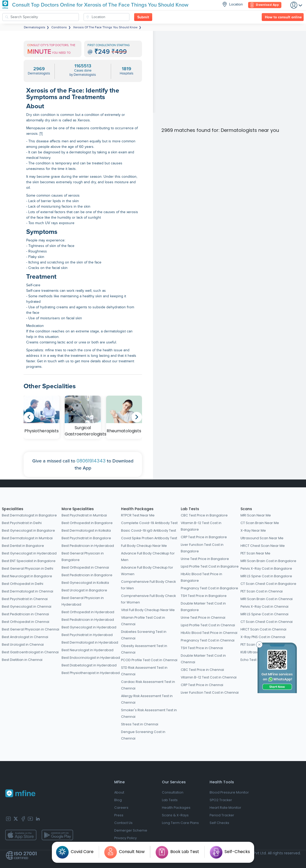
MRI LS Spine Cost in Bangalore (266, 576)
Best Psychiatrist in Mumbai (84, 515)
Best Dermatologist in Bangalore (29, 515)
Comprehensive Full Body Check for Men (148, 585)
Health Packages (137, 509)
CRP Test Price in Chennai (202, 685)
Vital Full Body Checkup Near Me (148, 610)
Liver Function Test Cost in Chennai (210, 692)
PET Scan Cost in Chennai (262, 591)
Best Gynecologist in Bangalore (28, 530)
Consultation (173, 792)
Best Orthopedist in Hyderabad (88, 612)
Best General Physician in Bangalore (83, 557)
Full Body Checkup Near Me (144, 546)
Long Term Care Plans (180, 823)
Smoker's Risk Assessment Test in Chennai (149, 713)
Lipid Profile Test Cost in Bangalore (210, 566)
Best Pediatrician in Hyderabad (88, 546)
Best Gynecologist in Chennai (27, 606)
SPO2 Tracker (221, 800)
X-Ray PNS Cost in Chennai (263, 637)
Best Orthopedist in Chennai (26, 622)
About (119, 792)
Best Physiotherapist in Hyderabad (91, 673)
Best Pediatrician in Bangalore (87, 575)
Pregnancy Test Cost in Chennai (208, 640)
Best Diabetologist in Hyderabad (89, 665)
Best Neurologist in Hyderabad (88, 650)
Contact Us (123, 823)
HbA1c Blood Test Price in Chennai (209, 633)
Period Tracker (222, 815)
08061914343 (91, 461)
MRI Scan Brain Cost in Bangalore (268, 561)
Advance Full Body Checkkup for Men (148, 557)
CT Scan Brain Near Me (260, 523)
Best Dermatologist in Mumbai (27, 538)
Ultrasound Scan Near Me (262, 538)
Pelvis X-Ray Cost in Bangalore (266, 568)
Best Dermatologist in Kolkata (86, 530)
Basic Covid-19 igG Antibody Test (149, 530)
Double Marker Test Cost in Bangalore (203, 607)
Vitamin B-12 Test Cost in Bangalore (201, 526)
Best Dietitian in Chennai (22, 660)
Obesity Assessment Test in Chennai (144, 649)
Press (119, 815)
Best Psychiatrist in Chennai (25, 599)
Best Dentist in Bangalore (23, 546)
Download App (265, 5)
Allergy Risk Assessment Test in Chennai (147, 699)
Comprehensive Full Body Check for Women (148, 599)
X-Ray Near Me (253, 530)
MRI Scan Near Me (256, 515)
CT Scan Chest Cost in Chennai (267, 622)
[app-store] (21, 835)
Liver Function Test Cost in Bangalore (202, 548)
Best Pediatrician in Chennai (25, 614)
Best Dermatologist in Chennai (28, 591)
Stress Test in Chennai (140, 724)
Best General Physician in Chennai (31, 629)
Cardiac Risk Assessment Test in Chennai (148, 685)
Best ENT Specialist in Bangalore (29, 561)
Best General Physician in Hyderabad (83, 601)
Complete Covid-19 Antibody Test (149, 523)
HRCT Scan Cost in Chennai (263, 629)
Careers (121, 808)
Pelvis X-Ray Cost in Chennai (264, 606)
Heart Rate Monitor (225, 808)
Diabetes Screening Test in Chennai (144, 635)
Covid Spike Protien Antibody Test (149, 538)
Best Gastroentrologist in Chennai (30, 652)
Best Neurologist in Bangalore (27, 576)
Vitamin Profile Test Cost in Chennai (143, 621)
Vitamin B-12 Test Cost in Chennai (209, 677)
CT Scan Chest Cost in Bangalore (268, 584)
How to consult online (283, 17)
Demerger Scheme (131, 830)
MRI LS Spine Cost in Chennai (264, 614)
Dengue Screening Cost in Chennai (143, 735)
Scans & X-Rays (175, 815)
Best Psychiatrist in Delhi (22, 523)
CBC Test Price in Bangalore (204, 515)
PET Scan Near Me (255, 553)
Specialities (13, 509)
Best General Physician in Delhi (28, 568)
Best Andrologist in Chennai (25, 637)
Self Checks (219, 823)
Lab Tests (190, 509)
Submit (143, 17)
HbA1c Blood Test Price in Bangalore (201, 577)
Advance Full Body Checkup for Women (147, 571)
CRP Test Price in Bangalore (204, 537)
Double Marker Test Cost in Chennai (203, 659)
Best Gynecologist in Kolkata (85, 583)
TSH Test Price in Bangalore (204, 596)
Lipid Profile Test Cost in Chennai (208, 625)
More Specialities (78, 509)
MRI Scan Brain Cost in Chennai (267, 599)
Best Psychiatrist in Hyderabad (87, 635)
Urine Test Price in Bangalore (205, 559)
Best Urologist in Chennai (23, 645)
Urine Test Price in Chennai (203, 618)
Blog (118, 800)
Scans (246, 509)
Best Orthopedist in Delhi (23, 584)
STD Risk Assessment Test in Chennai (144, 671)
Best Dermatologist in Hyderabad (90, 642)
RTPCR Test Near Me (138, 515)
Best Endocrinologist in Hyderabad (91, 658)
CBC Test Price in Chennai (202, 670)
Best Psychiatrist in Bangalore (86, 538)
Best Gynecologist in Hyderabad (29, 553)
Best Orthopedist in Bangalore (87, 523)
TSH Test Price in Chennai (202, 648)
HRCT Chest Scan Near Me (263, 546)
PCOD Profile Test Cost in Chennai (149, 660)
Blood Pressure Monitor (229, 792)
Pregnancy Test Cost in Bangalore (209, 588)
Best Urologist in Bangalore (84, 590)
